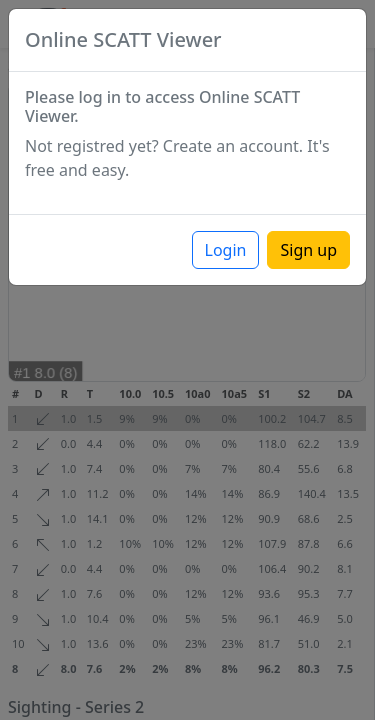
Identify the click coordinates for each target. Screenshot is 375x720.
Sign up (308, 250)
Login (226, 250)
